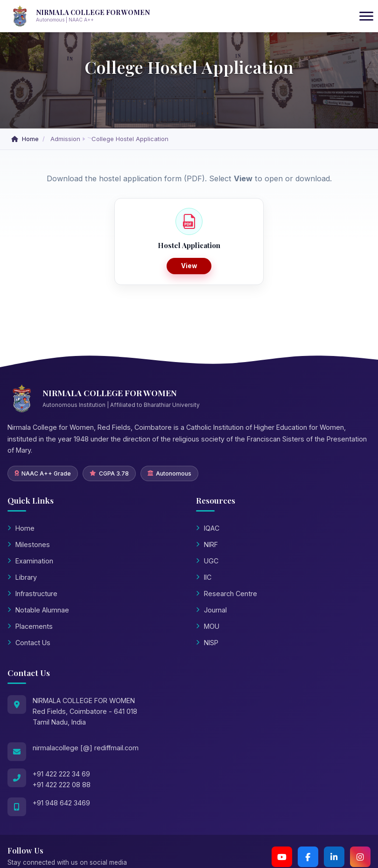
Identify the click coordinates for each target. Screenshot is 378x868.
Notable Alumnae (38, 610)
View (189, 266)
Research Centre (227, 594)
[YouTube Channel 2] (282, 857)
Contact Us (29, 643)
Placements (30, 626)
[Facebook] (308, 857)
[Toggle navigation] (366, 16)
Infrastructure (32, 594)
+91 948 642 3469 (61, 803)
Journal (211, 610)
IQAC (208, 528)
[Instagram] (360, 857)
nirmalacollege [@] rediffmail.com (86, 748)
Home (26, 139)
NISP (207, 643)
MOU (208, 626)
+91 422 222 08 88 (62, 785)
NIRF (207, 544)
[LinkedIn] (334, 857)
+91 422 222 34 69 (61, 774)
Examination (30, 561)
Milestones (29, 544)
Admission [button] (65, 139)
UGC (207, 561)
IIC (204, 577)
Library (22, 577)
